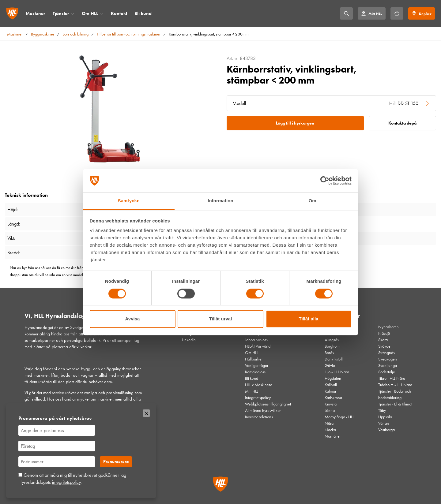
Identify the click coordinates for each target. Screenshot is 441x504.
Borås (329, 353)
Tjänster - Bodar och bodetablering (395, 394)
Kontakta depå (402, 123)
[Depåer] (422, 13)
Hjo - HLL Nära (337, 372)
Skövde (384, 346)
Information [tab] (221, 201)
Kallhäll (331, 385)
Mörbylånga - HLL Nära (339, 420)
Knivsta (331, 404)
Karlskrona (333, 398)
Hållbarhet (254, 359)
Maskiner (36, 13)
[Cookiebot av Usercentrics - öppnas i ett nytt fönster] (325, 181)
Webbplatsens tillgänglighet (268, 404)
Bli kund (143, 13)
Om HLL (90, 13)
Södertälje (387, 372)
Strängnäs (386, 353)
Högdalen (333, 378)
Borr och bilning (75, 34)
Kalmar (330, 391)
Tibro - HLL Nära (392, 378)
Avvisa (133, 319)
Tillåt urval (221, 319)
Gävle (330, 366)
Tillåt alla (309, 319)
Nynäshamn (388, 327)
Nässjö (384, 333)
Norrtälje (332, 436)
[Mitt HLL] (371, 13)
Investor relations (259, 417)
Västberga (386, 430)
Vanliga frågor (257, 366)
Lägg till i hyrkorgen (295, 123)
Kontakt (119, 13)
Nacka (330, 430)
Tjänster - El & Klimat (395, 404)
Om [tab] (312, 201)
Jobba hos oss (256, 340)
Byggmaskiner (43, 34)
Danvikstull (334, 359)
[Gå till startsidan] (12, 13)
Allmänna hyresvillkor (263, 411)
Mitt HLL (252, 391)
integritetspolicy (66, 482)
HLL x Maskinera (259, 385)
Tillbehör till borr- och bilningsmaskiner (129, 34)
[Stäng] (146, 413)
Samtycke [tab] (129, 201)
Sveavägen (388, 359)
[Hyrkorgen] (397, 13)
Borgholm (333, 346)
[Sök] (346, 13)
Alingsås (332, 340)
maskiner (41, 375)
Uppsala (385, 417)
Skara (383, 340)
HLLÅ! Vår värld (258, 346)
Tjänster (61, 13)
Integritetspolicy (258, 398)
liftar (55, 375)
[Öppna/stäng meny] (73, 14)
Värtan (384, 423)
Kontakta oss (255, 372)
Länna (330, 411)
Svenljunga (388, 366)
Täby (382, 411)
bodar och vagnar (77, 375)
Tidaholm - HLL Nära (395, 385)
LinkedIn (189, 340)
